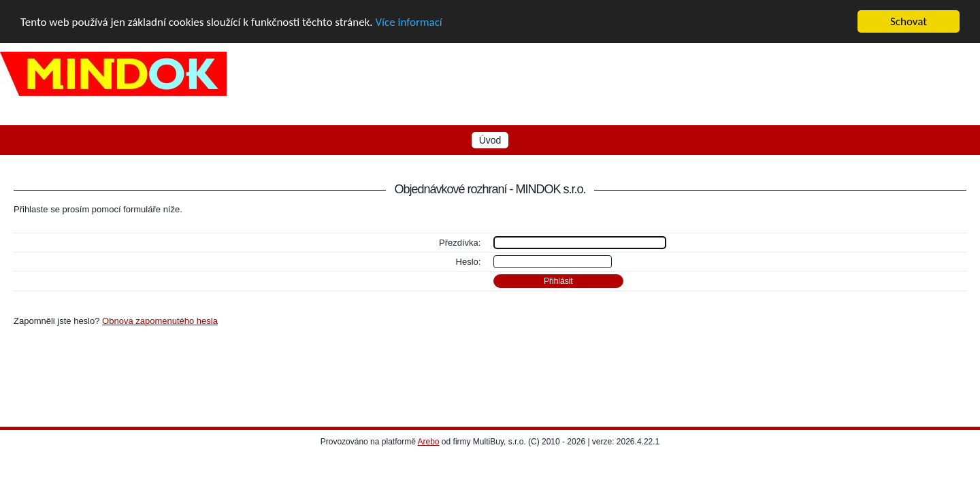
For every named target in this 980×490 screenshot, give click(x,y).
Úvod (490, 140)
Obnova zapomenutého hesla (160, 321)
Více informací (408, 21)
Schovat (909, 21)
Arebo (429, 442)
